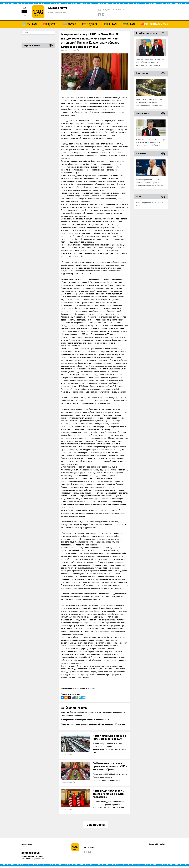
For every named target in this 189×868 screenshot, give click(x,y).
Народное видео (32, 45)
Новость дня (142, 73)
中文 (24, 8)
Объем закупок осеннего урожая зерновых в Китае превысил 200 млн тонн (93, 724)
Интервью (141, 153)
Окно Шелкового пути (146, 33)
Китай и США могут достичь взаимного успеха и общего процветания (109, 794)
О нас (139, 197)
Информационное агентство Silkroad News (151, 204)
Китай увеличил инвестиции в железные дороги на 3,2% (85, 720)
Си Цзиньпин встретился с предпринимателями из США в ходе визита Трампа (110, 766)
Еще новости (96, 825)
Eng (24, 15)
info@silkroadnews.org (114, 10)
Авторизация (27, 844)
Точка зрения (142, 113)
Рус (24, 11)
